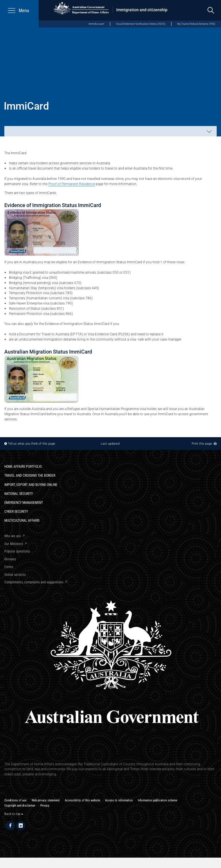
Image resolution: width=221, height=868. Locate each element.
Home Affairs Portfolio (23, 466)
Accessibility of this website (82, 800)
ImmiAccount (96, 24)
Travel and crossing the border (30, 475)
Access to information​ (119, 800)
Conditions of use (15, 800)
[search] (211, 10)
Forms (9, 567)
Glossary (10, 559)
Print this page (204, 444)
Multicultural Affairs (22, 520)
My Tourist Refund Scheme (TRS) (196, 24)
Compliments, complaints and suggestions (34, 582)
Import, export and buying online (31, 485)
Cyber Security (16, 511)
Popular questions (17, 551)
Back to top (14, 814)
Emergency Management (24, 502)
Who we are (13, 536)
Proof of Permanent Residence (72, 184)
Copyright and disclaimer (20, 806)
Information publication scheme (158, 800)
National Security (19, 494)
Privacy (45, 806)
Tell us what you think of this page (32, 444)
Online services (15, 575)
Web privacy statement (46, 800)
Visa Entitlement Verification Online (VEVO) (141, 24)
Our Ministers (14, 544)
